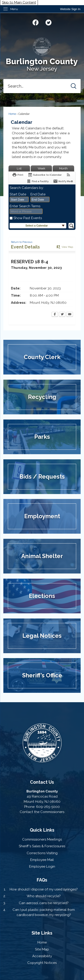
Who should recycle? (44, 896)
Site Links (42, 933)
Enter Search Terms (25, 206)
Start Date (18, 194)
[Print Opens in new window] (18, 175)
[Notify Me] (63, 181)
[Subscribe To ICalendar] (45, 175)
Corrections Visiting (42, 853)
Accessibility (42, 956)
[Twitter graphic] (48, 22)
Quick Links (42, 830)
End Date (38, 194)
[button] (74, 86)
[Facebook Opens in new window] (55, 315)
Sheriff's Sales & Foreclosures (42, 846)
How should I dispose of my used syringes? (44, 889)
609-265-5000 (48, 807)
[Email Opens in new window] (70, 315)
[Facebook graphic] (36, 22)
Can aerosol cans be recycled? (44, 903)
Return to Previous (22, 242)
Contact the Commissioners (42, 812)
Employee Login (42, 867)
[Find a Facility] (38, 181)
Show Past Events (28, 218)
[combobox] (19, 199)
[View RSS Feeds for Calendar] (68, 175)
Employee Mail (42, 860)
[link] (70, 9)
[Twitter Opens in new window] (62, 315)
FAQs (42, 880)
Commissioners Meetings (42, 839)
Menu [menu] (14, 9)
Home (12, 114)
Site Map (42, 949)
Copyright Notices (42, 963)
